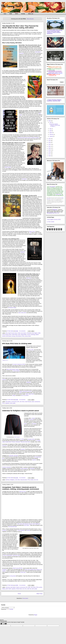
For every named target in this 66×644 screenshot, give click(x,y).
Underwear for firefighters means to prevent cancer (21, 411)
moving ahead (13, 576)
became (30, 391)
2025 (50, 139)
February (52, 134)
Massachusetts (24, 480)
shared (33, 418)
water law (29, 589)
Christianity (29, 333)
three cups (29, 278)
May (51, 129)
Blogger (36, 615)
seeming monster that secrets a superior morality (28, 138)
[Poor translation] (5, 624)
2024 (50, 141)
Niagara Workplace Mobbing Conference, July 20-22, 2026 (54, 100)
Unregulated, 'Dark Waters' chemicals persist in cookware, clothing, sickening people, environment (21, 488)
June (51, 122)
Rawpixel (4, 360)
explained (29, 382)
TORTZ (16, 14)
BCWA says (23, 572)
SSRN (11, 14)
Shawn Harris (32, 231)
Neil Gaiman (9, 336)
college (14, 395)
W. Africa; (56, 68)
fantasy (7, 335)
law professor (53, 187)
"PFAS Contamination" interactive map (11, 555)
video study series (22, 313)
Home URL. (53, 213)
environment (14, 402)
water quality (13, 403)
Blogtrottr (55, 210)
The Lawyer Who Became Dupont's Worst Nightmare (29, 524)
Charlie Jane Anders (22, 333)
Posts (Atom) (25, 598)
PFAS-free (4, 446)
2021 (50, 146)
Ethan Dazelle (8, 167)
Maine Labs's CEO (30, 394)
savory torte (59, 194)
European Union (31, 439)
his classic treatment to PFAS (19, 364)
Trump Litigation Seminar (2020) (54, 219)
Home (5, 14)
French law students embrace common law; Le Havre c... (55, 125)
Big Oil (10, 333)
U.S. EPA (22, 439)
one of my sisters (25, 395)
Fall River (8, 480)
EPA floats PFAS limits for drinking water (17, 344)
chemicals (8, 587)
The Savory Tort (11, 6)
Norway (14, 336)
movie (25, 424)
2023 (50, 143)
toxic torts (36, 480)
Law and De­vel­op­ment (57, 69)
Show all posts (30, 19)
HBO (29, 587)
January (51, 136)
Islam (19, 335)
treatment (31, 420)
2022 (50, 144)
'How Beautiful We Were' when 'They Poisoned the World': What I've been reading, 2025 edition (20, 27)
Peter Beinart (18, 336)
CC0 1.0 (7, 360)
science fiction (28, 336)
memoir (29, 335)
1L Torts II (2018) (50, 222)
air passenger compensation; (55, 72)
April (51, 131)
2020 (50, 148)
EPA (18, 402)
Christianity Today (12, 308)
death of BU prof (59, 72)
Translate (10, 609)
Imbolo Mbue (15, 335)
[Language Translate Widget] (8, 608)
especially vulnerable (13, 456)
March (51, 133)
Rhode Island (19, 589)
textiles (32, 480)
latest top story (23, 492)
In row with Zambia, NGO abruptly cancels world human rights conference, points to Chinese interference (55, 32)
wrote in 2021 (31, 350)
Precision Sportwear (6, 467)
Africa (7, 333)
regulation (7, 403)
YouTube (23, 14)
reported (4, 380)
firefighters (12, 480)
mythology (33, 335)
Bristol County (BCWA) (18, 568)
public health (8, 589)
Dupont (18, 587)
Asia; (60, 67)
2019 (50, 150)
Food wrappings (21, 530)
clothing (28, 530)
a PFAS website (16, 371)
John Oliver (22, 402)
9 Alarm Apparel (17, 437)
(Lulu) (53, 70)
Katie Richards (28, 402)
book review (14, 333)
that (30, 233)
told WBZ (32, 469)
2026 (50, 121)
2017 (50, 154)
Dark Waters (8, 402)
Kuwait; (54, 67)
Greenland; (51, 68)
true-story (34, 424)
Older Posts (39, 594)
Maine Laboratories (24, 391)
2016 (50, 156)
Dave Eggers (35, 333)
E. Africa (60, 68)
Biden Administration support (13, 369)
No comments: (23, 331)
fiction (10, 335)
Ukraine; (57, 67)
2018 (50, 152)
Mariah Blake (24, 335)
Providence (5, 570)
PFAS (23, 336)
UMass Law (31, 14)
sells (20, 393)
